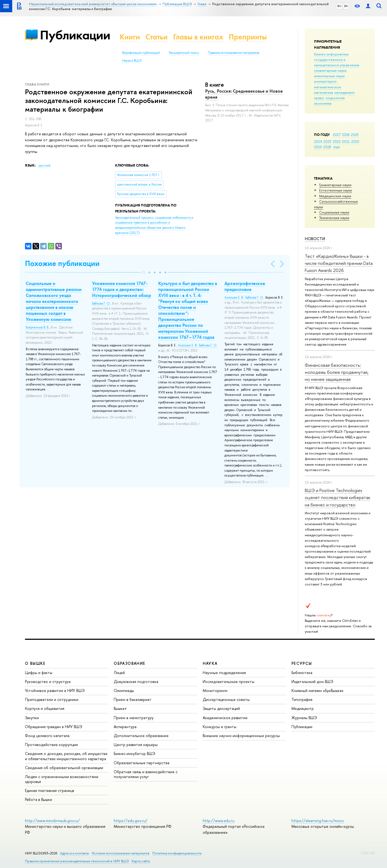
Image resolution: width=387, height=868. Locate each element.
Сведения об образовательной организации (64, 768)
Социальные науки (334, 212)
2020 (355, 141)
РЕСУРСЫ (302, 663)
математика (323, 92)
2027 (337, 134)
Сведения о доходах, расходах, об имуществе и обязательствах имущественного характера (66, 756)
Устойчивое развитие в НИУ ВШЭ (55, 690)
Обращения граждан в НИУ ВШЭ (54, 727)
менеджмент (345, 92)
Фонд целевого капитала (47, 736)
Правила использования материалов (234, 53)
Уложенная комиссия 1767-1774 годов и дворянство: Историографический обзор (122, 289)
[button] (144, 272)
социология (335, 98)
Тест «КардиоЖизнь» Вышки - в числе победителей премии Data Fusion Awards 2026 (339, 263)
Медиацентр (303, 708)
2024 (318, 141)
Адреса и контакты (74, 853)
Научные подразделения (224, 673)
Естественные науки (336, 190)
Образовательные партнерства (142, 763)
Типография (302, 699)
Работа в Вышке (39, 799)
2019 (318, 147)
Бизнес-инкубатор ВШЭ (134, 753)
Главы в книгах (198, 37)
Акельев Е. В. (188, 345)
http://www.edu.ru (219, 821)
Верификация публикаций (141, 53)
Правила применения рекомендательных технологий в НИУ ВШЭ (77, 861)
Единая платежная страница (50, 790)
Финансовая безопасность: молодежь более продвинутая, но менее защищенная (337, 372)
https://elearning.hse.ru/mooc (318, 821)
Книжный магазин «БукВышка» (318, 690)
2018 (327, 147)
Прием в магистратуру (134, 718)
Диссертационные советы (226, 699)
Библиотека (302, 673)
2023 (327, 141)
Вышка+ (120, 708)
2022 (337, 141)
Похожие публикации (62, 263)
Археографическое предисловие (245, 286)
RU (339, 6)
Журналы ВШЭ (304, 718)
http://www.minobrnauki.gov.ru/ (52, 821)
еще (337, 147)
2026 (346, 134)
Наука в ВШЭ (132, 61)
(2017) (154, 225)
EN (346, 6)
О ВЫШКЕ (35, 663)
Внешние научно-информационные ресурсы (241, 736)
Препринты (248, 37)
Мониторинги (215, 690)
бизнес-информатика (331, 54)
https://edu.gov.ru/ (131, 821)
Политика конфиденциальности (177, 853)
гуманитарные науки (330, 70)
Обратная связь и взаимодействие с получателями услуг (146, 774)
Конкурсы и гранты (220, 727)
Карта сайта (141, 861)
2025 (355, 134)
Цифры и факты (39, 673)
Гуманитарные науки (335, 185)
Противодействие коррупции (51, 745)
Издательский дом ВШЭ (312, 681)
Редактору (368, 852)
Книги (130, 37)
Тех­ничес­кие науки (334, 218)
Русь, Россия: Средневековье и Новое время (244, 94)
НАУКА (210, 663)
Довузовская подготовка (136, 681)
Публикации (75, 35)
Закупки (32, 718)
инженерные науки (329, 76)
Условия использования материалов (121, 853)
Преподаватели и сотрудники (52, 699)
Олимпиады (124, 690)
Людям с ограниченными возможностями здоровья (62, 779)
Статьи (157, 37)
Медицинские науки (335, 196)
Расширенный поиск (184, 53)
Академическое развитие (225, 718)
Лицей (119, 673)
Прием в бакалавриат (133, 699)
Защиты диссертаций (221, 708)
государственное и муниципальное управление (337, 62)
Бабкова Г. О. (101, 303)
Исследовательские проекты (229, 681)
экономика (323, 103)
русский (45, 165)
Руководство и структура (48, 681)
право (319, 98)
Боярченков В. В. (37, 327)
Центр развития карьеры (136, 745)
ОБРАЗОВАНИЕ (129, 663)
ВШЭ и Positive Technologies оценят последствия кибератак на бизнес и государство (338, 497)
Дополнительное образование (141, 736)
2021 (346, 141)
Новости (315, 239)
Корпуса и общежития (45, 708)
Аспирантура (125, 727)
